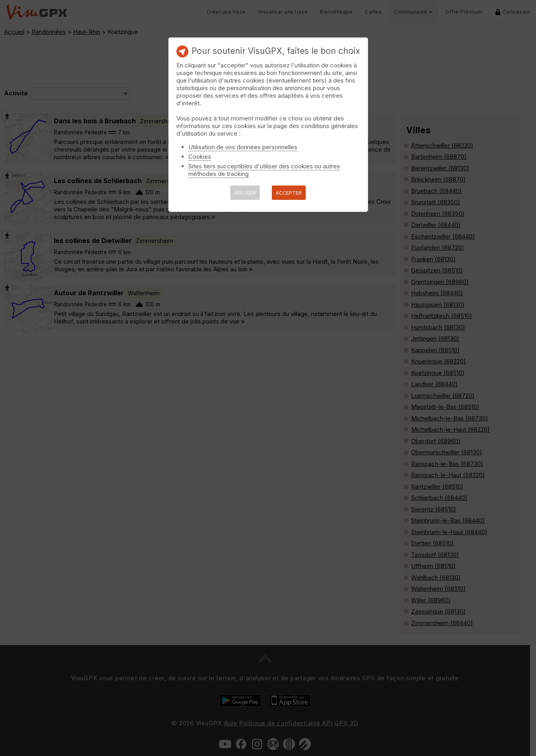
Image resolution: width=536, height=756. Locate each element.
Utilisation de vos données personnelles (243, 147)
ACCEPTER (289, 193)
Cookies (200, 157)
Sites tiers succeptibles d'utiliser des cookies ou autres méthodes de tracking (264, 170)
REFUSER (245, 193)
